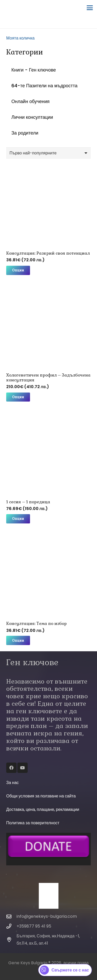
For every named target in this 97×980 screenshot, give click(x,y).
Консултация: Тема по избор (36, 624)
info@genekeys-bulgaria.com (47, 916)
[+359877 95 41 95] (11, 926)
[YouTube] (23, 768)
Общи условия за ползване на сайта (41, 796)
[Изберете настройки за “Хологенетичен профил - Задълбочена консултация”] (18, 397)
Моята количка (20, 38)
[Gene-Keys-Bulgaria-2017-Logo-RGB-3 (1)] (9, 8)
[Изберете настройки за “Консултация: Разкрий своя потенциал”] (18, 270)
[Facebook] (11, 768)
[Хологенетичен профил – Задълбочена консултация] (48, 327)
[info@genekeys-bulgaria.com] (11, 916)
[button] (90, 8)
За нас (12, 783)
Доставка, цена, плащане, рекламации (43, 809)
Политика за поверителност (33, 823)
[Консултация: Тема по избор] (48, 576)
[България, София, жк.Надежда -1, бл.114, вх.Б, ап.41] (11, 940)
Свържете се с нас (64, 970)
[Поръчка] (48, 153)
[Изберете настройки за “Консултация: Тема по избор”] (18, 640)
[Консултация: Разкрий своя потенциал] (48, 205)
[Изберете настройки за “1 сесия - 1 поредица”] (18, 519)
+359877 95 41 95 (34, 926)
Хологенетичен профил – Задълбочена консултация (48, 378)
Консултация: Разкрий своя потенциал (48, 253)
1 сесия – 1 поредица (28, 502)
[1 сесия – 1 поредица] (48, 454)
